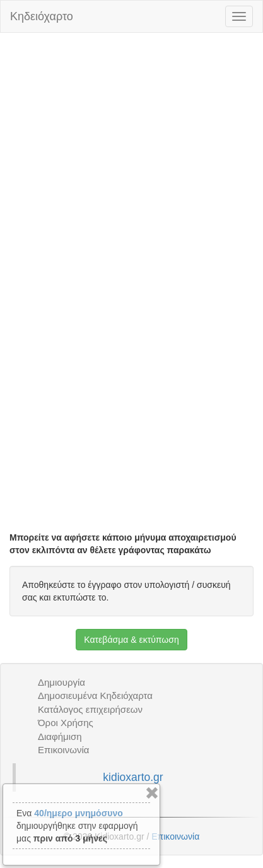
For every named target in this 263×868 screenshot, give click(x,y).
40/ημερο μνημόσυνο (78, 813)
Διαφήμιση (60, 736)
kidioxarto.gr (133, 777)
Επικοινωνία (63, 750)
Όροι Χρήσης (66, 723)
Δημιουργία (61, 682)
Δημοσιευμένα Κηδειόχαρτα (95, 695)
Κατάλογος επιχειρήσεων (90, 709)
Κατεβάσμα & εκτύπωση (131, 640)
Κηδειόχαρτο (42, 16)
